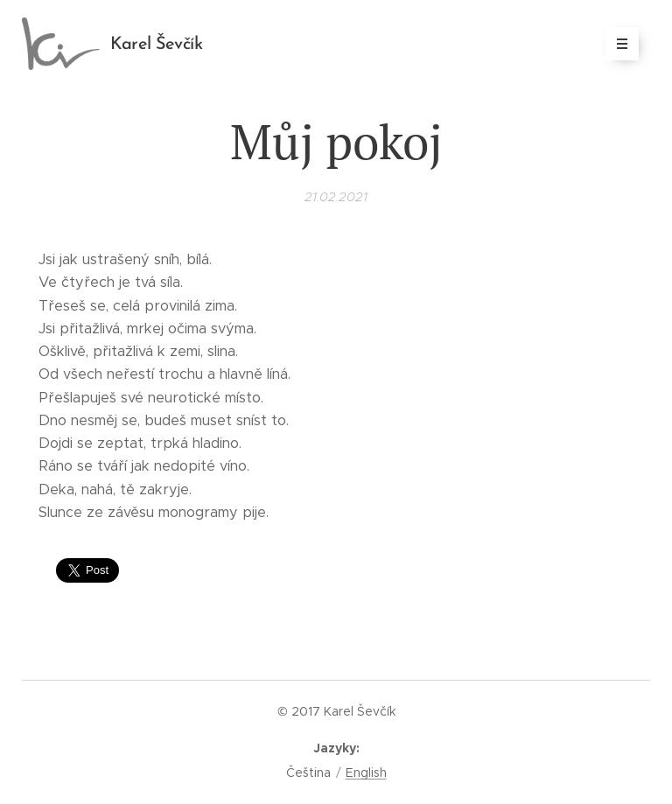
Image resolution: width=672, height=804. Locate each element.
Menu (616, 44)
